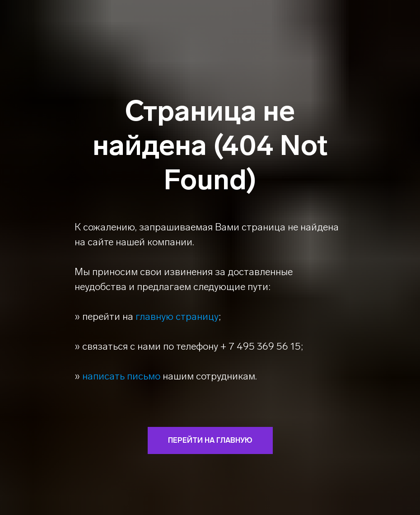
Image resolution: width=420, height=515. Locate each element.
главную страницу (177, 316)
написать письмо (121, 376)
